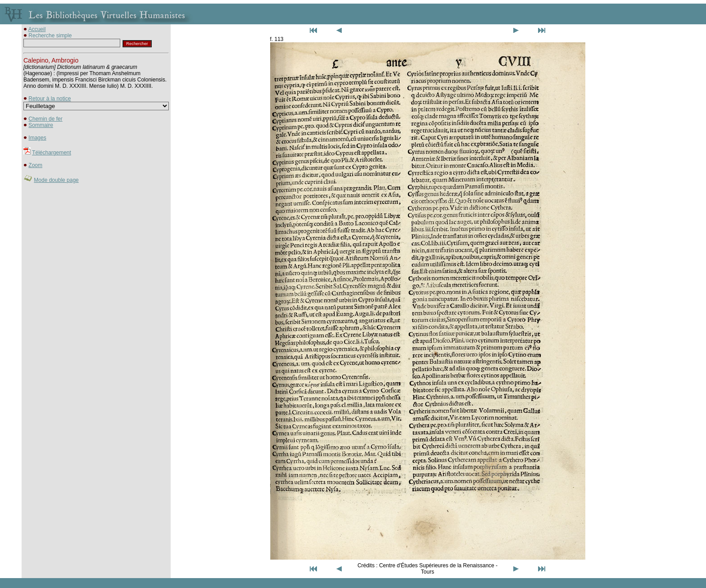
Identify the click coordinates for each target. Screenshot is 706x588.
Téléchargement (52, 153)
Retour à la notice (50, 99)
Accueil (37, 29)
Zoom (35, 165)
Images (37, 138)
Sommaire (41, 125)
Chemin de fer (45, 119)
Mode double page (56, 180)
